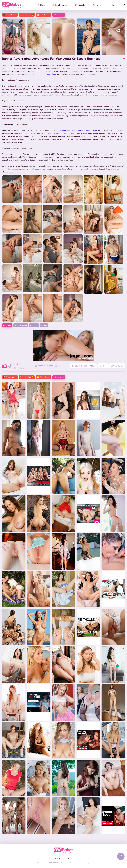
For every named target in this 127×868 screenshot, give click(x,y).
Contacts (68, 858)
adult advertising (49, 74)
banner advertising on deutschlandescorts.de (79, 130)
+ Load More (59, 15)
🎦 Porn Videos (44, 15)
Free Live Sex (27, 15)
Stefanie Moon (21, 325)
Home (58, 858)
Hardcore (34, 325)
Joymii (44, 325)
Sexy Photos (10, 15)
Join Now (7, 325)
